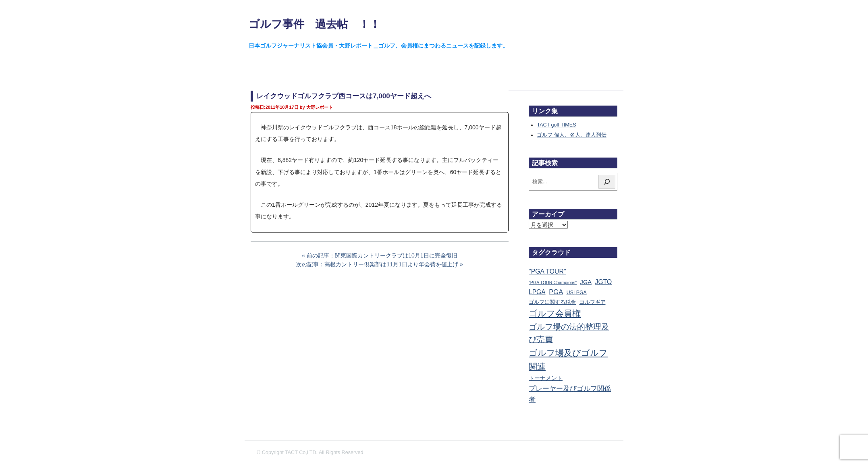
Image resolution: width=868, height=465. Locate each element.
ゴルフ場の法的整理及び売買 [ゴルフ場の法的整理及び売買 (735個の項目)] (569, 333)
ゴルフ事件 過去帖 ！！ (315, 24)
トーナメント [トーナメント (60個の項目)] (546, 378)
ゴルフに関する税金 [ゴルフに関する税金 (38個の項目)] (552, 302)
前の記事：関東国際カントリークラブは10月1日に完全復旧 (382, 255)
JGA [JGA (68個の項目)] (586, 282)
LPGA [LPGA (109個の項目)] (537, 292)
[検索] (607, 182)
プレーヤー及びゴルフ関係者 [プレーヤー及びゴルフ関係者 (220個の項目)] (570, 394)
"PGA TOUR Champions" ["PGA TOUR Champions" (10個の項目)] (553, 282)
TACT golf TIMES (556, 125)
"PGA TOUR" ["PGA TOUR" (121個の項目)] (547, 271)
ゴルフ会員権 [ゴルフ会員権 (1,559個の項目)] (555, 313)
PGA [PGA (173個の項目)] (556, 292)
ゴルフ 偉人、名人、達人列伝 (572, 135)
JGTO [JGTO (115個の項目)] (604, 282)
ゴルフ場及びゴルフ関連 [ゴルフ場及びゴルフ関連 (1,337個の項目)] (568, 360)
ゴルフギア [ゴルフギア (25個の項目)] (593, 302)
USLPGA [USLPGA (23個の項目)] (577, 293)
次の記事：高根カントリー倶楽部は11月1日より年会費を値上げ (377, 264)
